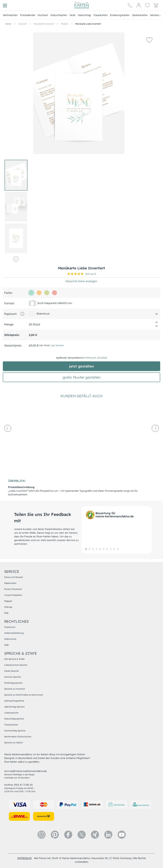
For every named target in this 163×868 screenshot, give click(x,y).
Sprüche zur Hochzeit (15, 689)
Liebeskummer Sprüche (16, 665)
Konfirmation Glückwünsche (18, 737)
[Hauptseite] (82, 5)
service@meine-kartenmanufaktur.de (25, 771)
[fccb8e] (39, 293)
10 (118, 549)
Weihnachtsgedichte (14, 701)
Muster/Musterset (13, 589)
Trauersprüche (11, 725)
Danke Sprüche (12, 671)
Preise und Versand (13, 577)
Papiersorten (10, 583)
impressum (24, 858)
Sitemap (8, 607)
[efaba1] (55, 293)
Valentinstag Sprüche (14, 707)
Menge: (9, 324)
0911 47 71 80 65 (23, 785)
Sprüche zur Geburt (14, 743)
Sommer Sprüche (13, 677)
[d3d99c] (47, 293)
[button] (149, 40)
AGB (6, 645)
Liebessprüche (11, 713)
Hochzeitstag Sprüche (15, 731)
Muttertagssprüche (13, 683)
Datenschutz (10, 639)
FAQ (6, 613)
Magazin (8, 601)
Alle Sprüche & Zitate (14, 659)
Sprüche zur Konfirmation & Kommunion (24, 695)
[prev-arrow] (8, 438)
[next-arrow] (155, 438)
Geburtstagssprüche (14, 719)
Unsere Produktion (13, 595)
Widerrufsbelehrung (14, 633)
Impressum (10, 627)
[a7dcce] (31, 293)
